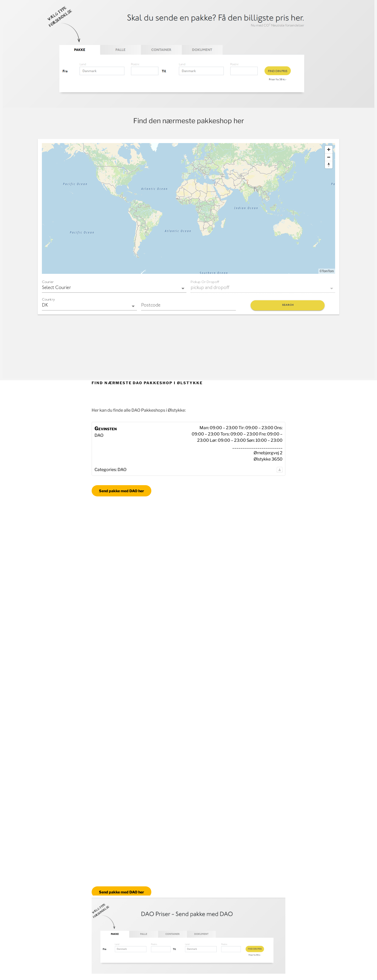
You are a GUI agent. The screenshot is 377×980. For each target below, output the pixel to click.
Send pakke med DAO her (121, 491)
